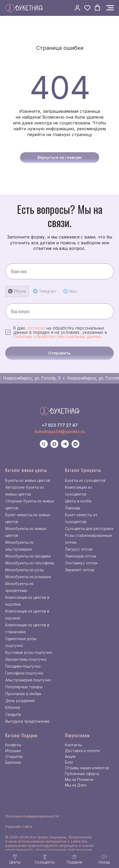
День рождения (20, 701)
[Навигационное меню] (110, 8)
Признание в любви (23, 694)
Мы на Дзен (76, 785)
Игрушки (13, 751)
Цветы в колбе (78, 501)
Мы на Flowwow (79, 779)
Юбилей (13, 707)
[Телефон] (44, 446)
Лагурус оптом (79, 549)
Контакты (73, 745)
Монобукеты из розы (25, 570)
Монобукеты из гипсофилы (30, 563)
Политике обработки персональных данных (57, 336)
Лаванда (73, 508)
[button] (77, 8)
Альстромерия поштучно (28, 680)
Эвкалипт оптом (80, 570)
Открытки (14, 756)
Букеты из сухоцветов (85, 480)
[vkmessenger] (75, 446)
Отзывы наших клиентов (87, 768)
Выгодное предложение (27, 721)
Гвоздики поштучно (23, 666)
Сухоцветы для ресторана (89, 529)
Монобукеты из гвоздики (28, 556)
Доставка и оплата (82, 751)
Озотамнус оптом (81, 563)
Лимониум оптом (80, 556)
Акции (70, 756)
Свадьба (13, 714)
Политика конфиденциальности (32, 816)
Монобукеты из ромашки (28, 577)
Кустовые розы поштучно (29, 652)
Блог (69, 762)
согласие (36, 328)
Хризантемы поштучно (26, 659)
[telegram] (65, 446)
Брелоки (13, 762)
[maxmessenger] (54, 446)
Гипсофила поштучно (24, 673)
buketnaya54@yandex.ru (60, 431)
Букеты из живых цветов (28, 480)
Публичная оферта (82, 774)
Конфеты (13, 745)
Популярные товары (24, 687)
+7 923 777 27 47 (59, 425)
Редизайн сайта (19, 826)
